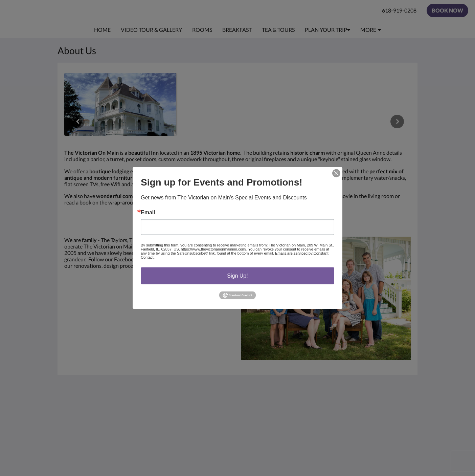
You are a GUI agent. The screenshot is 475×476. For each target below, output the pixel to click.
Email (148, 213)
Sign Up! (237, 276)
